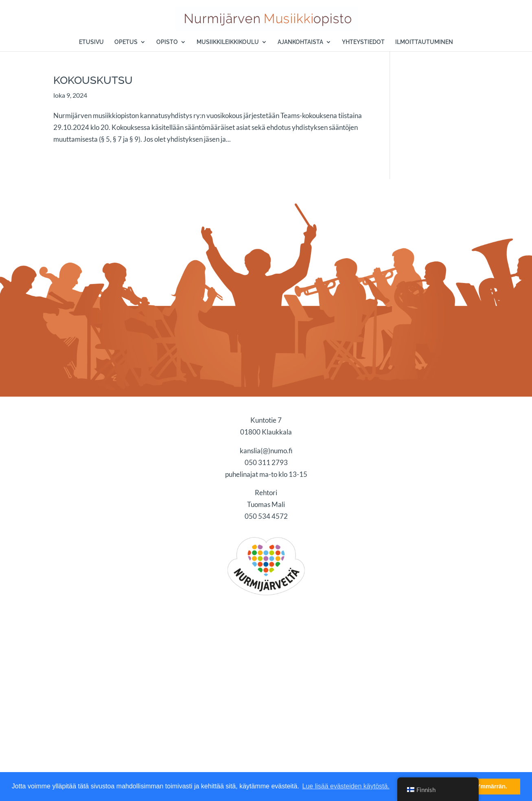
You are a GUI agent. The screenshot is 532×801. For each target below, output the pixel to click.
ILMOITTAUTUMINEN (424, 42)
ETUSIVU (91, 42)
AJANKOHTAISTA (300, 42)
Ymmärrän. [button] (492, 786)
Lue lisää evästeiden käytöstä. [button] (346, 786)
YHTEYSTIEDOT (363, 42)
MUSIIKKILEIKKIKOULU (228, 42)
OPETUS (126, 42)
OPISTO (167, 42)
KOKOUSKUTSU (93, 80)
